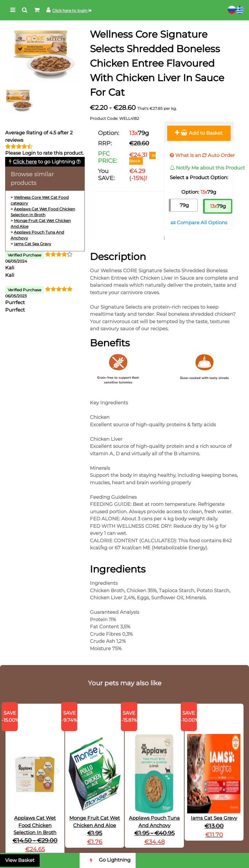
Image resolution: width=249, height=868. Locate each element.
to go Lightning (44, 162)
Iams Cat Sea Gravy (33, 244)
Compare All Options (199, 222)
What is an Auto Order (202, 155)
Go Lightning (108, 860)
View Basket (20, 860)
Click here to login (72, 10)
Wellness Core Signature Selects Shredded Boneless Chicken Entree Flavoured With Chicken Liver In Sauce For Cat (157, 63)
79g (184, 205)
